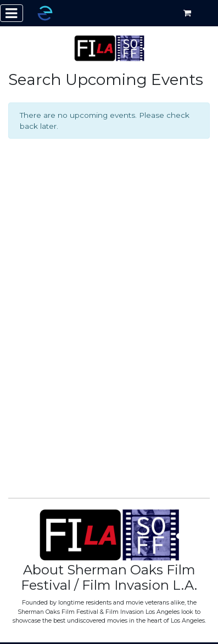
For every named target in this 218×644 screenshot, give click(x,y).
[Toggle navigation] (12, 13)
